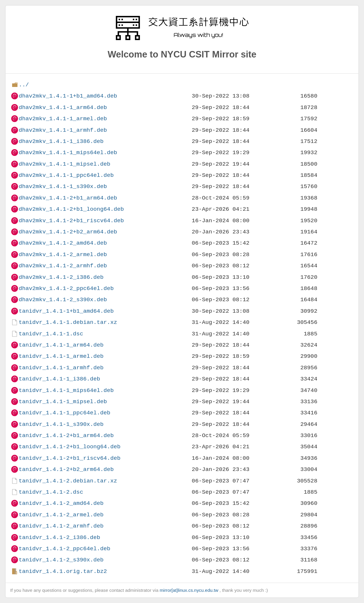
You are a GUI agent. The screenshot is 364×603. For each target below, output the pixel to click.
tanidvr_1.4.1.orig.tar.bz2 (63, 571)
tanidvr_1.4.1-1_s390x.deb (61, 424)
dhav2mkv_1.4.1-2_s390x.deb (63, 300)
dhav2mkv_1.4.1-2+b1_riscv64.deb (71, 221)
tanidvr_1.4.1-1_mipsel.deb (63, 402)
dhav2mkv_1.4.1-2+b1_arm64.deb (68, 198)
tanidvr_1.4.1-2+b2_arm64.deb (66, 469)
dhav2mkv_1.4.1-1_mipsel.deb (64, 164)
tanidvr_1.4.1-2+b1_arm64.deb (66, 435)
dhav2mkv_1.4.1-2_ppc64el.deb (66, 288)
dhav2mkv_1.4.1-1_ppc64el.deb (66, 175)
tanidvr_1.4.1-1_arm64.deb (61, 345)
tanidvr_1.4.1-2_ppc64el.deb (64, 549)
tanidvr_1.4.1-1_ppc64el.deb (64, 413)
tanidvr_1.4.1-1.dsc (51, 334)
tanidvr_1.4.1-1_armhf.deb (61, 368)
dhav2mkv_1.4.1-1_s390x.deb (63, 186)
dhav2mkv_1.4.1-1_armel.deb (63, 119)
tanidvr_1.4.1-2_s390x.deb (61, 560)
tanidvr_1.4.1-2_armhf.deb (61, 526)
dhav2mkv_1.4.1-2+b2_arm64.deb (68, 232)
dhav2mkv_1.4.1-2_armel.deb (63, 254)
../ (24, 85)
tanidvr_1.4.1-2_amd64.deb (61, 503)
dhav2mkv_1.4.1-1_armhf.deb (63, 130)
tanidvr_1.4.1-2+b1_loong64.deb (69, 447)
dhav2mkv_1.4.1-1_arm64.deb (63, 107)
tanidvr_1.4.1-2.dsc (51, 492)
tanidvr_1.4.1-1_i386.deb (59, 379)
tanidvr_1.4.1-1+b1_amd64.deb (66, 311)
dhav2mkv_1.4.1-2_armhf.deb (63, 266)
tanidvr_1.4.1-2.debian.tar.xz (68, 481)
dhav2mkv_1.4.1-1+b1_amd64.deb (68, 96)
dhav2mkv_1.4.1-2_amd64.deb (63, 243)
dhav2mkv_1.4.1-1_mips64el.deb (68, 153)
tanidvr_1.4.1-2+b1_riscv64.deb (69, 458)
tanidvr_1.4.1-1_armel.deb (61, 356)
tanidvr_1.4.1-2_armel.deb (61, 515)
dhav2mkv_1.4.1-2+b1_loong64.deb (71, 209)
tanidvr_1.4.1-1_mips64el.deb (66, 390)
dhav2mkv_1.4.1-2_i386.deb (61, 277)
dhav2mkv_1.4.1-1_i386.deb (61, 141)
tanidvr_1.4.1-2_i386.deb (59, 537)
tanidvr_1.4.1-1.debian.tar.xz (68, 322)
